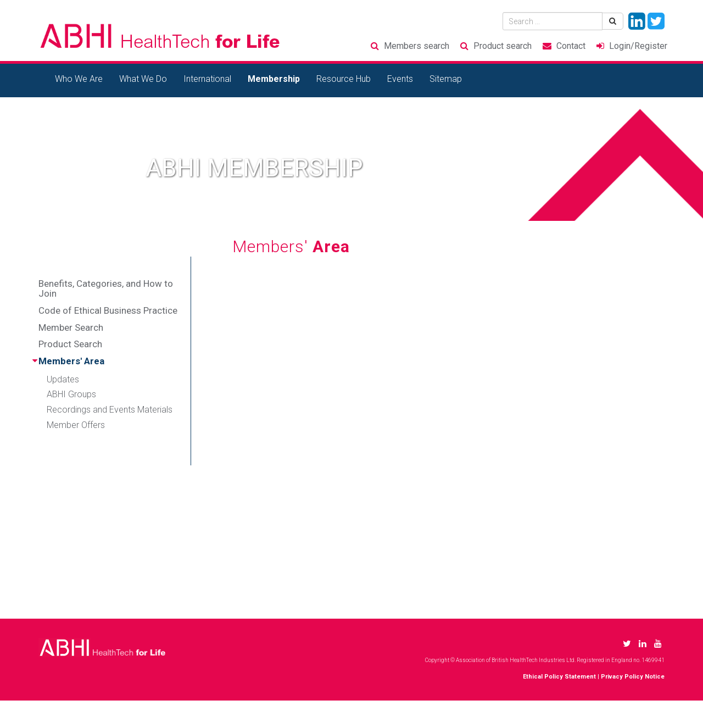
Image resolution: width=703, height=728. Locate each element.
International (207, 79)
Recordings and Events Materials (110, 410)
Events (400, 79)
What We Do (143, 79)
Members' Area (71, 361)
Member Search (71, 327)
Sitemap (446, 79)
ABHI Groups (71, 394)
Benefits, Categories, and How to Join (106, 289)
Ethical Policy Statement (559, 677)
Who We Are (79, 79)
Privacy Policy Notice (633, 677)
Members (417, 46)
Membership (274, 79)
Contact (571, 46)
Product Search (70, 344)
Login (638, 46)
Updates (63, 379)
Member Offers (76, 425)
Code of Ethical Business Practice (108, 310)
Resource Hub (344, 79)
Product (503, 46)
